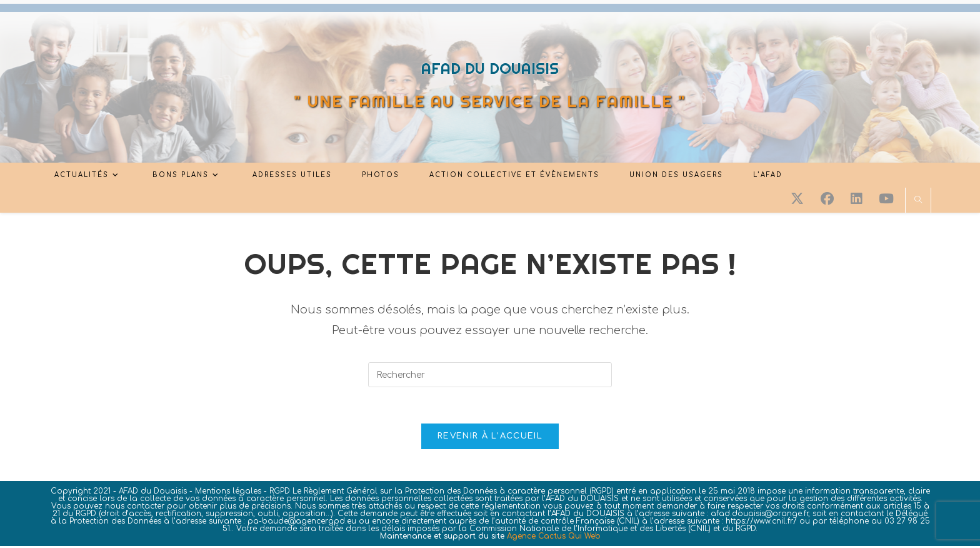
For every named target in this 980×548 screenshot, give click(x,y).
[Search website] (918, 201)
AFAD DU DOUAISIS (490, 68)
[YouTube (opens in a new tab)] (886, 199)
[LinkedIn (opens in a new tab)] (856, 199)
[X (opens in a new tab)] (797, 199)
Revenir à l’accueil (490, 438)
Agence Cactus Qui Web (554, 538)
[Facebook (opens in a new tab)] (827, 199)
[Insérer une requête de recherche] (490, 375)
